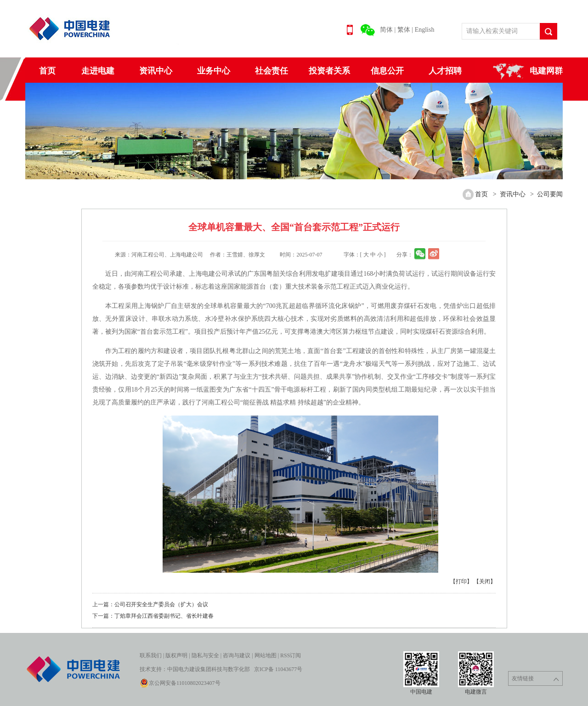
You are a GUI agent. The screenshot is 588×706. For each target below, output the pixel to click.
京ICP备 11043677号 (278, 669)
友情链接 (535, 679)
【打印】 (461, 581)
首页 (47, 71)
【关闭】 (485, 581)
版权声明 (176, 655)
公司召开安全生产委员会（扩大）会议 (161, 604)
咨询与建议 (237, 655)
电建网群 (546, 71)
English (425, 30)
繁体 (404, 30)
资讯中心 (156, 71)
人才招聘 (445, 71)
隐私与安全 (205, 655)
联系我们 (151, 655)
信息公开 (387, 71)
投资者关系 (329, 71)
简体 (386, 30)
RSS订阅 (291, 655)
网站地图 (266, 655)
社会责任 (271, 71)
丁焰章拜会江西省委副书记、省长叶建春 (164, 616)
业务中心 (214, 71)
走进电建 (98, 71)
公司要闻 (550, 194)
